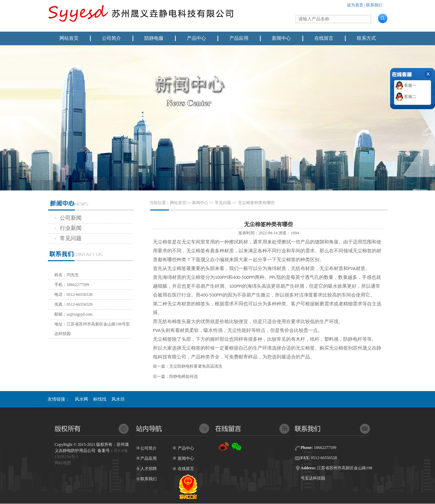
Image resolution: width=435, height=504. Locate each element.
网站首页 (69, 38)
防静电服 (154, 38)
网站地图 (63, 463)
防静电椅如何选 (184, 376)
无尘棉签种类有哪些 (256, 203)
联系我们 (374, 5)
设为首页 (355, 5)
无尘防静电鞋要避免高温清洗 (196, 366)
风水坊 (118, 399)
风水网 (81, 399)
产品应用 (239, 38)
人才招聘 (149, 469)
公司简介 (111, 38)
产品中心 (196, 38)
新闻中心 (281, 38)
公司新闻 (68, 218)
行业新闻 (68, 228)
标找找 (100, 399)
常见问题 (68, 238)
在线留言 (324, 38)
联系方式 (366, 38)
